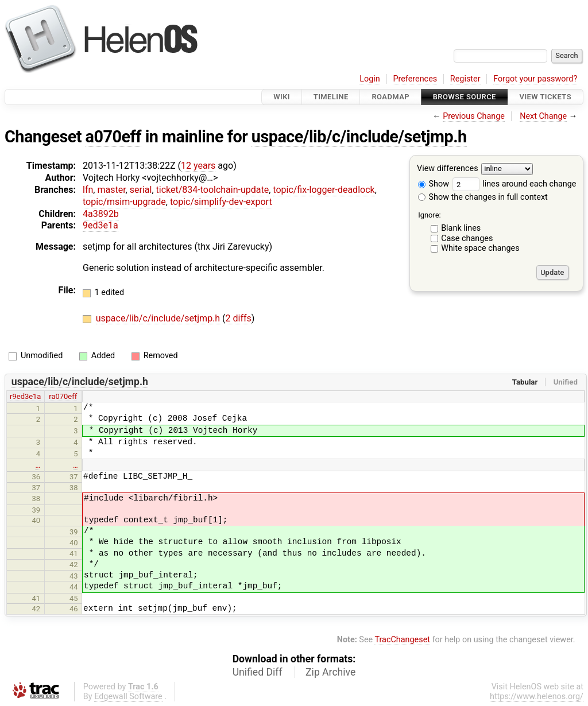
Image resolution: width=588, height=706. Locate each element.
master (111, 190)
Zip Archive (330, 672)
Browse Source (465, 97)
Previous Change (474, 116)
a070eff (114, 137)
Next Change (543, 116)
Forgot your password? (535, 79)
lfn (88, 190)
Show (434, 184)
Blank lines (461, 228)
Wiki (282, 97)
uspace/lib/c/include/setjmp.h (359, 137)
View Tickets (546, 97)
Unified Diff (258, 672)
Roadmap (390, 97)
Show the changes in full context (483, 197)
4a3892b (101, 214)
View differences (448, 169)
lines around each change (514, 184)
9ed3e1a (100, 225)
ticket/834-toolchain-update (213, 190)
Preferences (415, 79)
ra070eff (63, 396)
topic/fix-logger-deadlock (324, 190)
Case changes (467, 238)
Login (370, 79)
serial (141, 190)
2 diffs (239, 318)
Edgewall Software (128, 697)
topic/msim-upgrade (124, 202)
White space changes (480, 248)
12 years (198, 166)
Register (465, 79)
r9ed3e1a (25, 396)
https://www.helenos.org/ (537, 697)
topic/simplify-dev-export (221, 202)
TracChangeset (402, 640)
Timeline (331, 97)
